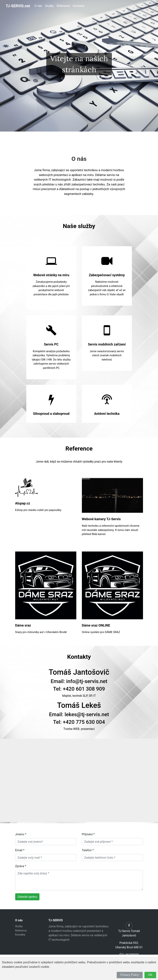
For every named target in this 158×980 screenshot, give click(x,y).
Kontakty (79, 6)
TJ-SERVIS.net (18, 6)
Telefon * (88, 850)
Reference (63, 6)
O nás (38, 6)
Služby (49, 6)
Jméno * (21, 834)
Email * (20, 850)
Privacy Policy (130, 975)
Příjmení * (88, 834)
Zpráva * (21, 866)
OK (150, 975)
